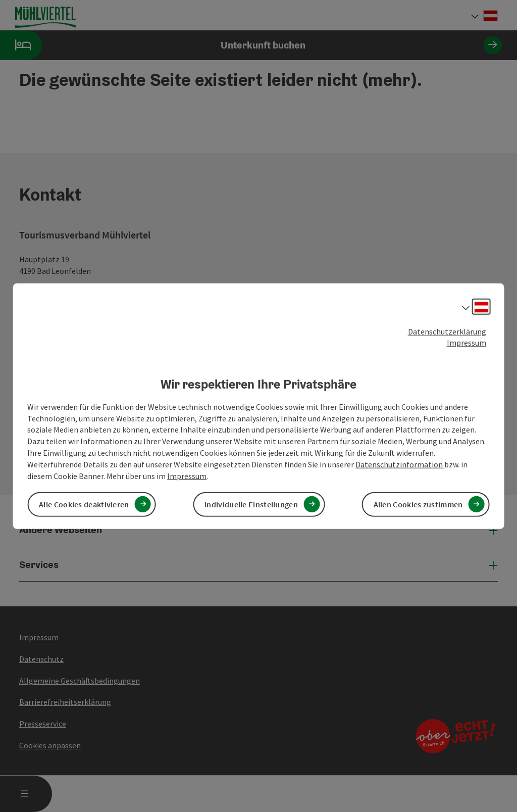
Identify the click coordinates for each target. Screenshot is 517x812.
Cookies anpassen (50, 745)
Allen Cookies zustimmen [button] (418, 504)
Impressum (467, 343)
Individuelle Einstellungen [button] (251, 504)
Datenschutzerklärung (447, 331)
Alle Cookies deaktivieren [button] (84, 504)
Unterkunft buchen (251, 45)
